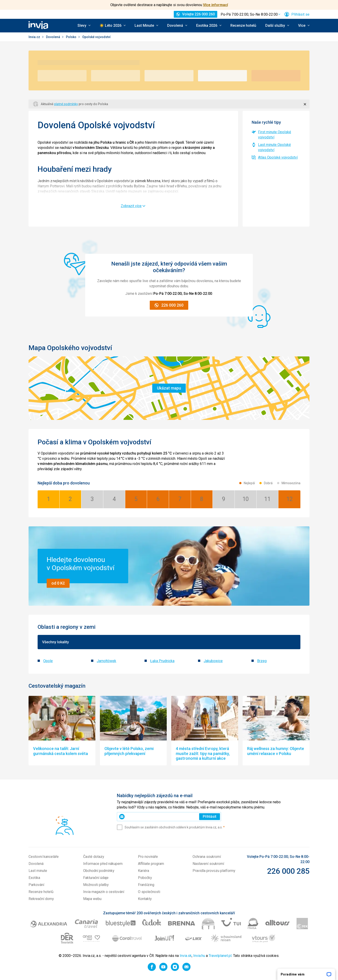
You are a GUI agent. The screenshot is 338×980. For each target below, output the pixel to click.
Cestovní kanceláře (44, 857)
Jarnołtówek (106, 661)
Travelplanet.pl (220, 956)
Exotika (34, 878)
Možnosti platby (96, 885)
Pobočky (145, 878)
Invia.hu (199, 956)
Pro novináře (148, 857)
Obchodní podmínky (99, 871)
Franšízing (146, 885)
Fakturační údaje (96, 878)
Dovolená (53, 37)
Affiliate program (151, 864)
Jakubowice (213, 661)
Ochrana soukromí (207, 857)
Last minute (38, 871)
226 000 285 (288, 871)
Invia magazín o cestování (104, 892)
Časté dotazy (94, 857)
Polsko (71, 37)
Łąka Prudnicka (162, 661)
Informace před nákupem (103, 864)
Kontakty (145, 899)
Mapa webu (92, 899)
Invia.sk (186, 956)
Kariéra (144, 871)
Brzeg (262, 661)
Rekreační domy (41, 899)
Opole (48, 661)
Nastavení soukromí (208, 864)
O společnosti (149, 892)
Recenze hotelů (243, 25)
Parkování (36, 885)
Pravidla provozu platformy (214, 871)
